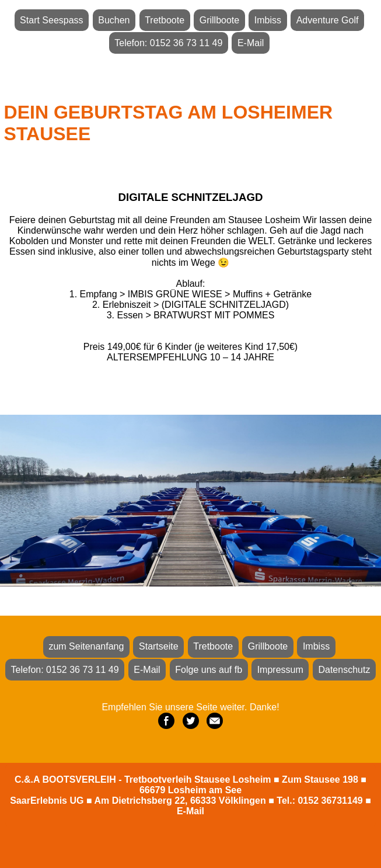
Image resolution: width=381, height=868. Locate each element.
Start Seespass (52, 20)
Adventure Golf (328, 20)
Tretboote (165, 20)
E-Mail (251, 43)
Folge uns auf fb (209, 670)
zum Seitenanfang (86, 646)
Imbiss (268, 20)
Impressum (280, 670)
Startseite (159, 646)
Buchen (114, 20)
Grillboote (219, 20)
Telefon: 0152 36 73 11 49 (168, 43)
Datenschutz (344, 670)
